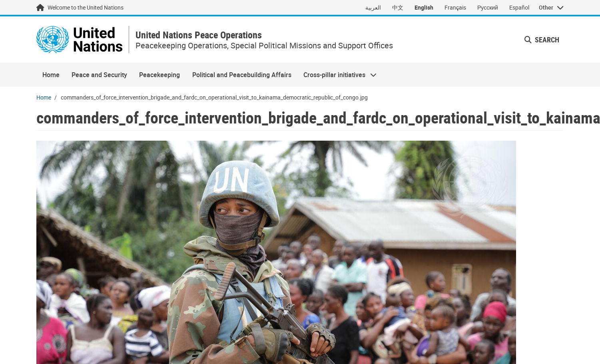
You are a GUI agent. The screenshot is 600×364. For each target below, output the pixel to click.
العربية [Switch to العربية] (373, 7)
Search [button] (542, 40)
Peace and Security (99, 75)
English (424, 7)
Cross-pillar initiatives (337, 75)
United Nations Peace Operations (199, 35)
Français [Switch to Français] (455, 7)
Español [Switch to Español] (519, 7)
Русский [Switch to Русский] (488, 7)
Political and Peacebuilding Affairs (242, 75)
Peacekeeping (159, 75)
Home (51, 75)
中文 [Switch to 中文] (398, 7)
